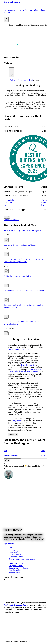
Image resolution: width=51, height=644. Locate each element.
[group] (21, 168)
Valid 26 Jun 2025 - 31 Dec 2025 (17, 196)
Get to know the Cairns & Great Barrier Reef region (24, 442)
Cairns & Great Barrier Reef (22, 80)
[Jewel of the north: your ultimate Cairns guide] (25, 230)
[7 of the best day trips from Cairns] (25, 276)
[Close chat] (4, 468)
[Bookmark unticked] (11, 75)
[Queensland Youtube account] (10, 595)
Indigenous (16, 421)
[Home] (13, 8)
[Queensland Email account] (10, 599)
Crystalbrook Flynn (14, 187)
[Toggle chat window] (9, 479)
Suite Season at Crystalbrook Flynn (18, 192)
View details (9, 200)
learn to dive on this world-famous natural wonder (24, 371)
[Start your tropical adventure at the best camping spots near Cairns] (25, 306)
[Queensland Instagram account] (10, 585)
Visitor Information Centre (20, 349)
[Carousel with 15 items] (25, 168)
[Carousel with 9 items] (25, 450)
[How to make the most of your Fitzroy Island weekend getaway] (25, 323)
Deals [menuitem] (8, 13)
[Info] (11, 70)
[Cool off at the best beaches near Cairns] (25, 245)
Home (6, 80)
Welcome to (11, 57)
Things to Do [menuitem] (19, 10)
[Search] (6, 19)
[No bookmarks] (5, 16)
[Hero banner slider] (25, 66)
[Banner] (25, 513)
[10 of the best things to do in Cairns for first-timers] (25, 291)
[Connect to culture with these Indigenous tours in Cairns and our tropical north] (25, 260)
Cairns (8, 63)
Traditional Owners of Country (16, 605)
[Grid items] (25, 279)
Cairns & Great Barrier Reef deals (22, 118)
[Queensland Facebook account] (10, 588)
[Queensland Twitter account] (10, 592)
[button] (5, 217)
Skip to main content (12, 2)
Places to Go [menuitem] (9, 10)
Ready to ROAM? (13, 530)
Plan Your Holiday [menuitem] (32, 10)
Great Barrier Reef (29, 365)
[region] (25, 97)
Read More (13, 434)
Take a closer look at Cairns (22, 225)
